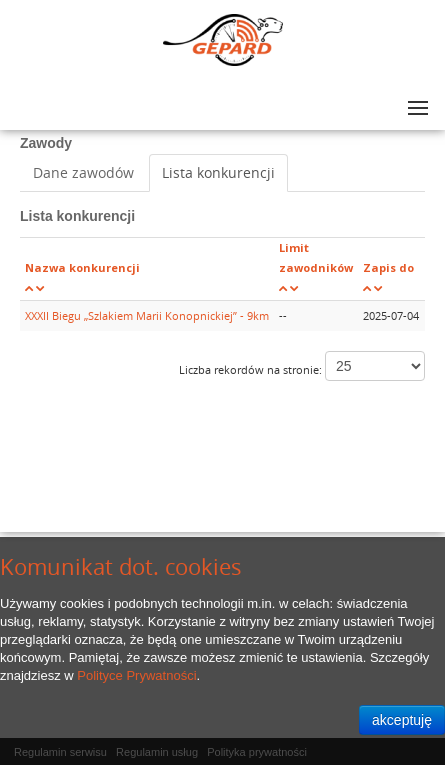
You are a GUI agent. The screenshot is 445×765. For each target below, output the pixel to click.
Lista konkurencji (218, 172)
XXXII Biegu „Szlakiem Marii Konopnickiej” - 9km (147, 315)
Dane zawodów (83, 172)
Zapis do (388, 267)
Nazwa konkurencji (82, 267)
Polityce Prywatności (136, 675)
